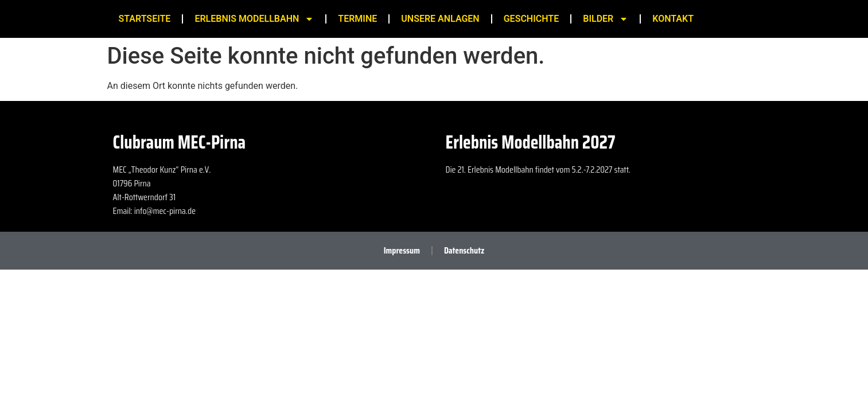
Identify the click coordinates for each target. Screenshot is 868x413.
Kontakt (673, 19)
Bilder (606, 19)
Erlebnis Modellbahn (254, 19)
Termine (357, 19)
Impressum (402, 250)
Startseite (145, 19)
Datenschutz (464, 250)
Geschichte (532, 19)
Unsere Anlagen (440, 19)
